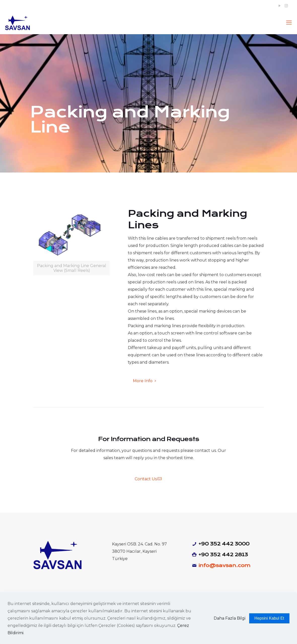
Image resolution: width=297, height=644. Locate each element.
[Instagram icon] (286, 6)
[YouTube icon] (280, 6)
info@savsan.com (224, 565)
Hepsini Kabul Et (269, 618)
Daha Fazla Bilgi (230, 618)
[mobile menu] (289, 23)
